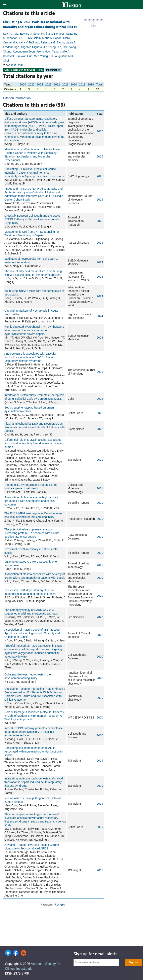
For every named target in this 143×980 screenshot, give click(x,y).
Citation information (17, 98)
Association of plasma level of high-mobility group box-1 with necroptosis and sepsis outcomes (31, 501)
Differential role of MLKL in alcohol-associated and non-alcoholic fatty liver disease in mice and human (34, 443)
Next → (65, 905)
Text (13, 65)
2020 (74, 84)
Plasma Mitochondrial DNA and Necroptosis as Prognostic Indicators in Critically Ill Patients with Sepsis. (35, 427)
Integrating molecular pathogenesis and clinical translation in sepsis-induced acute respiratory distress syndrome (34, 782)
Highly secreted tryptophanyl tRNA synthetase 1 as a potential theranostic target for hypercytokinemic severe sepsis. (34, 330)
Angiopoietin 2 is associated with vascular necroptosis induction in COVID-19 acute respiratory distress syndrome (30, 357)
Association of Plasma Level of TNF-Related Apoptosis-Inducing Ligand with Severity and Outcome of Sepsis (32, 633)
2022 (57, 84)
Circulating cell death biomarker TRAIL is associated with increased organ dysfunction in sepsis (34, 751)
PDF (21, 65)
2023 (48, 84)
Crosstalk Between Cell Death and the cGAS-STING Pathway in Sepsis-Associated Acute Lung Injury (33, 219)
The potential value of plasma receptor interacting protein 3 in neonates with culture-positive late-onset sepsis (32, 533)
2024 (40, 84)
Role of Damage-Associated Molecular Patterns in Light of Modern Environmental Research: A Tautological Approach (34, 716)
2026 (23, 84)
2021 (65, 84)
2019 (82, 84)
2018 (91, 84)
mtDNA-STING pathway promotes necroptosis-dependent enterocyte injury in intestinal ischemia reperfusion (34, 732)
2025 (31, 84)
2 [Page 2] (58, 905)
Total (99, 84)
